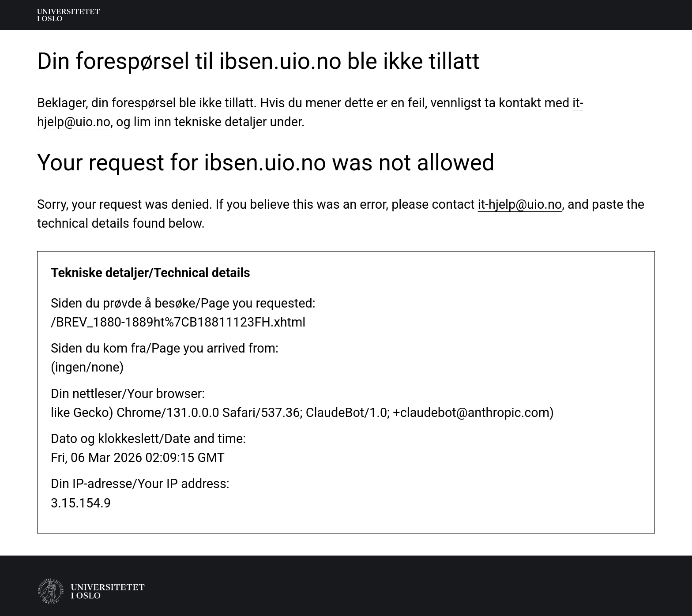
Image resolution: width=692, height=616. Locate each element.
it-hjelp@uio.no (520, 204)
